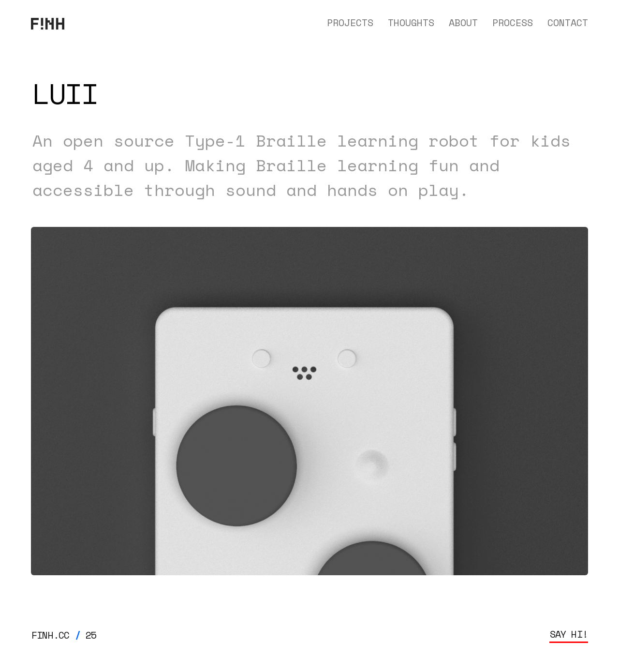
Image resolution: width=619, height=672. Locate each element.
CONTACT (568, 22)
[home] (48, 23)
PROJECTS (350, 22)
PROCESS (513, 22)
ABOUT (463, 22)
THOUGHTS (411, 22)
